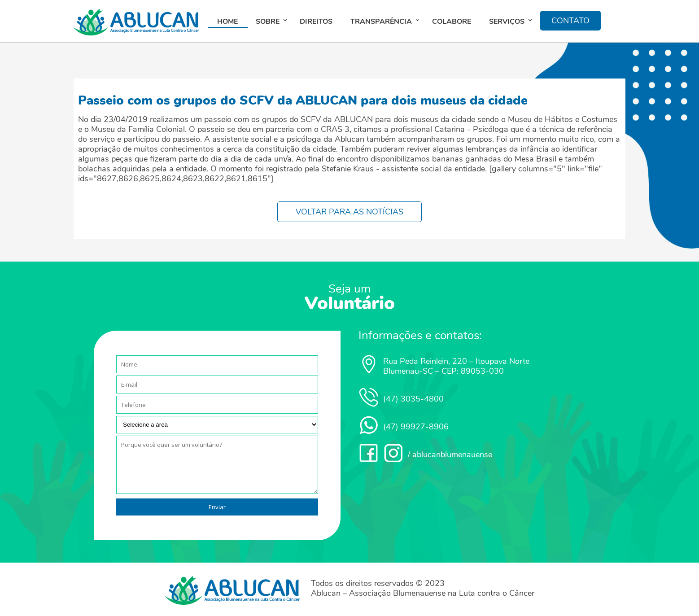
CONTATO (570, 21)
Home (227, 22)
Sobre (268, 22)
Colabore (452, 22)
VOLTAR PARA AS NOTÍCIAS (349, 212)
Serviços (507, 22)
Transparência (381, 22)
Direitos (316, 22)
